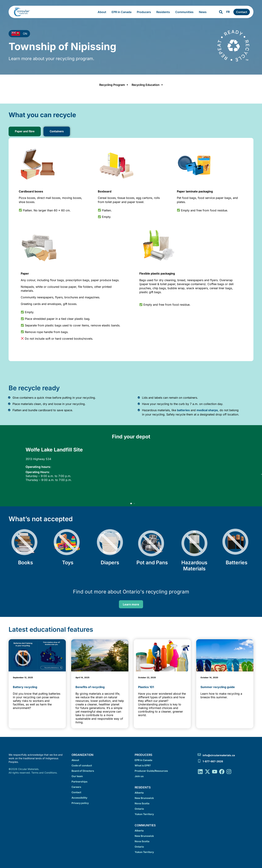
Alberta (139, 793)
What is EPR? (143, 765)
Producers (145, 12)
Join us (139, 776)
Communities (185, 12)
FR (228, 12)
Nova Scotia (142, 803)
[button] (131, 503)
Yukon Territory (144, 814)
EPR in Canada (122, 12)
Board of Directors (83, 771)
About (103, 12)
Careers (76, 787)
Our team (77, 776)
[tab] (25, 131)
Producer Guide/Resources (151, 771)
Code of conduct (82, 765)
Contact (76, 792)
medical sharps (207, 410)
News (204, 12)
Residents (164, 12)
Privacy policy (80, 803)
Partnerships (79, 782)
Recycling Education (147, 85)
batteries (183, 410)
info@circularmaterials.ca (219, 755)
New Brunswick (144, 798)
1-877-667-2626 (213, 761)
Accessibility (79, 798)
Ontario (139, 809)
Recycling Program (114, 85)
